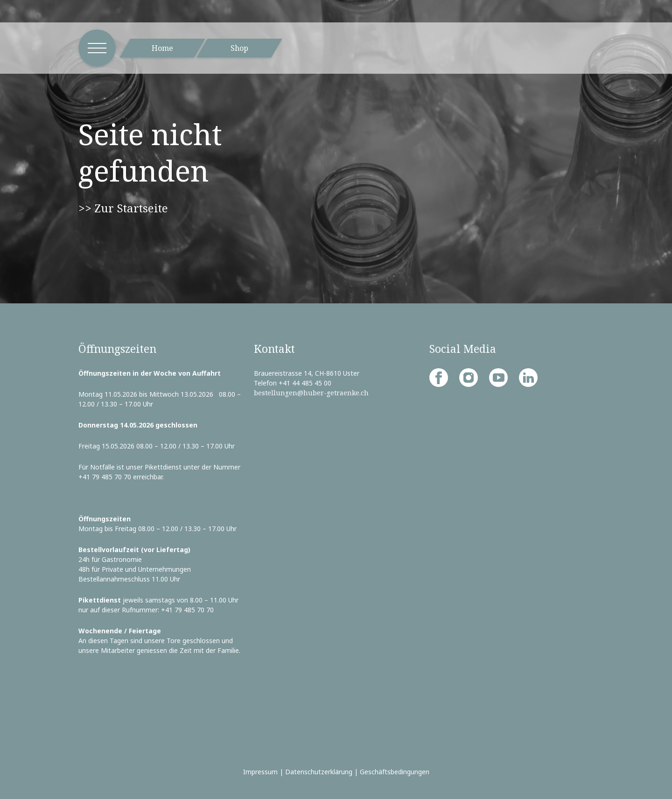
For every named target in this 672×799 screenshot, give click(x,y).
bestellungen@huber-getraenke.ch (311, 393)
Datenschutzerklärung (319, 772)
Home (162, 48)
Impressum (260, 772)
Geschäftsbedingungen (395, 772)
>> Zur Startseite (123, 208)
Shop (239, 48)
